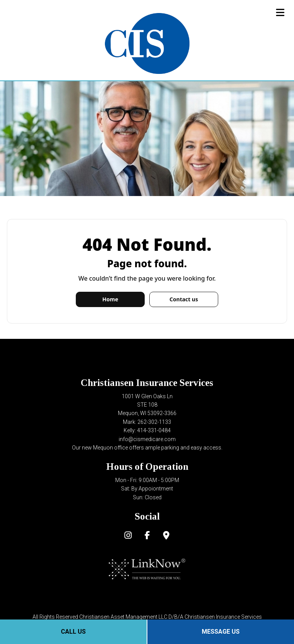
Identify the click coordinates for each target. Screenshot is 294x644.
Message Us (221, 632)
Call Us (73, 632)
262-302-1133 (154, 422)
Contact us (184, 299)
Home (110, 299)
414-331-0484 (154, 430)
